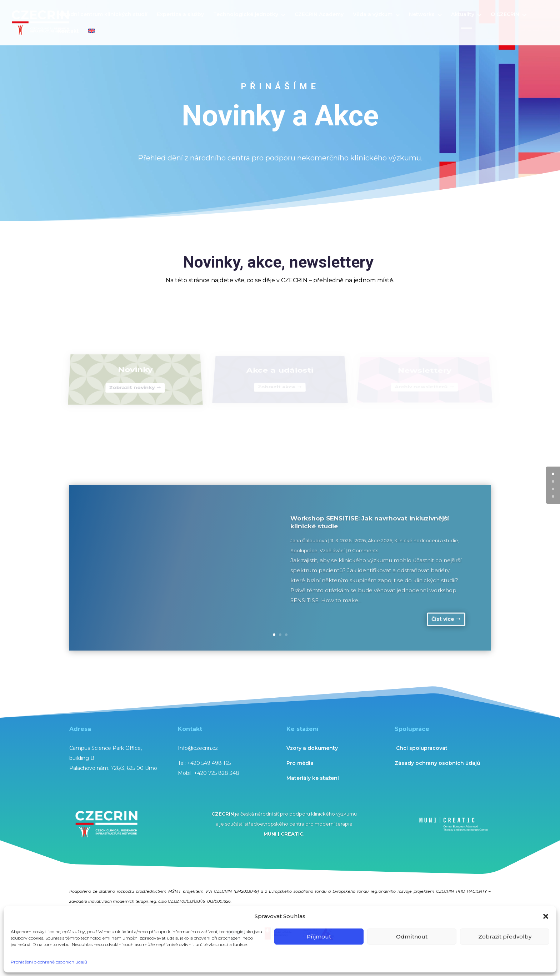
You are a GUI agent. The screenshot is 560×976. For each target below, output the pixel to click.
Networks (422, 15)
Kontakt (68, 31)
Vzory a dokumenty (312, 748)
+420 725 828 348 (217, 773)
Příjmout (319, 937)
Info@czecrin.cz (198, 748)
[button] (546, 916)
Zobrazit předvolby (505, 937)
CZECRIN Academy (319, 15)
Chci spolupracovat (422, 748)
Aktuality (463, 15)
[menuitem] (91, 37)
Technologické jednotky (246, 15)
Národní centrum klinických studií (102, 15)
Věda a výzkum (373, 15)
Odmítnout (412, 937)
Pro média (300, 763)
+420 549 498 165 (209, 763)
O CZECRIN (505, 15)
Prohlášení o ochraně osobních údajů (49, 962)
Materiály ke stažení (313, 778)
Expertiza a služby (180, 15)
